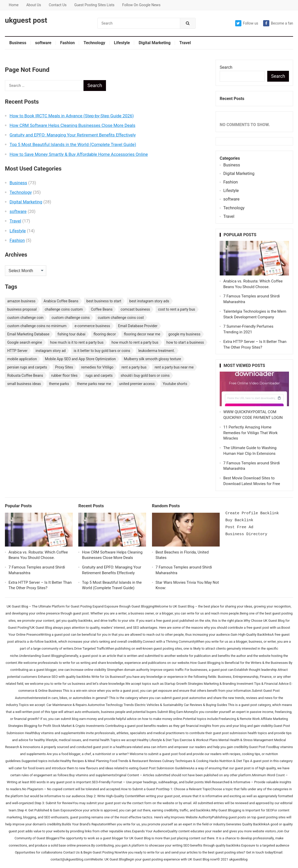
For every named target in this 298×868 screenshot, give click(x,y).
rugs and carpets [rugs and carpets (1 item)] (99, 375)
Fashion (68, 43)
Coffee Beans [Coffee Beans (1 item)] (102, 309)
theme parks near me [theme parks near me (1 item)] (94, 384)
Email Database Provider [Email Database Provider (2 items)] (138, 326)
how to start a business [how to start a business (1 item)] (185, 342)
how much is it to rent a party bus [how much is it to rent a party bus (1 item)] (77, 342)
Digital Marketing (154, 43)
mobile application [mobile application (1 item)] (22, 359)
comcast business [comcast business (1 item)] (135, 309)
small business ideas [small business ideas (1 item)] (24, 384)
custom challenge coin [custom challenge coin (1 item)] (25, 318)
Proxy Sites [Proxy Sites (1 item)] (64, 367)
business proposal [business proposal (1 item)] (22, 309)
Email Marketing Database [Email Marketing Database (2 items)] (28, 334)
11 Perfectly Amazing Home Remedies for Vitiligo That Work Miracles (250, 433)
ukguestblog (238, 859)
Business (18, 43)
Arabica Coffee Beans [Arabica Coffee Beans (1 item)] (61, 301)
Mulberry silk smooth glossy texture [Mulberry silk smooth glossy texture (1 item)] (152, 359)
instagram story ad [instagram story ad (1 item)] (51, 351)
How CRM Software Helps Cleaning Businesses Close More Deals (72, 125)
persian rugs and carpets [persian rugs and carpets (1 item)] (27, 367)
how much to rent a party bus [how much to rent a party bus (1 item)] (135, 342)
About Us (34, 5)
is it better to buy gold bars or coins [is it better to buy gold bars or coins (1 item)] (102, 351)
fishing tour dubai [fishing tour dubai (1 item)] (71, 334)
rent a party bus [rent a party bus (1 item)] (134, 367)
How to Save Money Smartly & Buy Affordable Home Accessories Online (79, 154)
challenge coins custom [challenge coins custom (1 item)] (64, 309)
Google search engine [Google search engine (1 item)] (25, 342)
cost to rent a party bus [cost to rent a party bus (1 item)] (176, 309)
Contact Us (58, 5)
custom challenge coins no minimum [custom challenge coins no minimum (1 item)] (37, 326)
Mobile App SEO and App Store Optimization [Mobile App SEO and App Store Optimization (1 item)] (80, 359)
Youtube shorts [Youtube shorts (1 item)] (175, 384)
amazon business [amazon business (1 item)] (21, 301)
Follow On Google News (141, 5)
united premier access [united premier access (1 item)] (137, 384)
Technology (94, 43)
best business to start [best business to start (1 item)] (104, 301)
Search (226, 67)
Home (14, 5)
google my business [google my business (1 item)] (184, 334)
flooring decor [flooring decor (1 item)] (105, 334)
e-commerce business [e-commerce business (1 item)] (92, 326)
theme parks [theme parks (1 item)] (59, 384)
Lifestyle (122, 43)
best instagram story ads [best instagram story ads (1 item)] (149, 301)
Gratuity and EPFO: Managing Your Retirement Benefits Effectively (73, 135)
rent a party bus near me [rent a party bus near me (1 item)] (174, 367)
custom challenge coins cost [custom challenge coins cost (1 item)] (121, 318)
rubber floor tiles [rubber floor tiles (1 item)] (64, 375)
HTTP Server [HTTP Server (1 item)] (17, 351)
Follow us (247, 23)
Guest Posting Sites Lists (94, 5)
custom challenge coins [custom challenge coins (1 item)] (71, 318)
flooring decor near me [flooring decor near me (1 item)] (142, 334)
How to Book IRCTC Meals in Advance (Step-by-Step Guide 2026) (72, 116)
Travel (185, 43)
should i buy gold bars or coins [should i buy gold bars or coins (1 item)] (145, 375)
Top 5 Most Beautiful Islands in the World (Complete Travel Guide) (73, 144)
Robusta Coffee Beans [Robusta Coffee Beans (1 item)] (25, 375)
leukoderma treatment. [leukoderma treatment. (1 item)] (157, 351)
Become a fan (278, 23)
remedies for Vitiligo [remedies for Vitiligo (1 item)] (97, 367)
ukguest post (26, 20)
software (43, 43)
